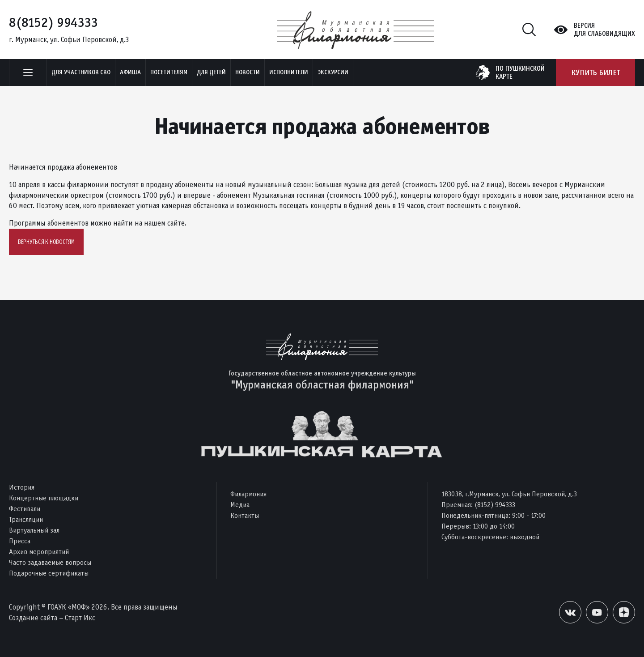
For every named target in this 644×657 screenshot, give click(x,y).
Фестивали (25, 509)
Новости (248, 72)
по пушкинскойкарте (520, 73)
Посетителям (169, 72)
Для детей (211, 72)
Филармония (248, 494)
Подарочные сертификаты (49, 573)
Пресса (20, 541)
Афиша (130, 72)
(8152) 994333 (495, 505)
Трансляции (26, 519)
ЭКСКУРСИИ (333, 72)
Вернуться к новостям (46, 242)
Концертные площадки (44, 498)
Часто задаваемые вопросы (50, 562)
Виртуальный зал (34, 530)
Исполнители (289, 72)
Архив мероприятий (39, 552)
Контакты (245, 515)
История (22, 487)
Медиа (240, 505)
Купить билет (595, 73)
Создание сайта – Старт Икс (52, 618)
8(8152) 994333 (53, 22)
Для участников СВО (81, 72)
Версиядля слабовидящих (604, 30)
